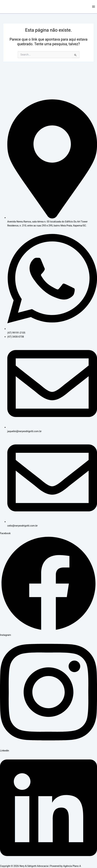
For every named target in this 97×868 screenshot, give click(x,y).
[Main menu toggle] (94, 7)
